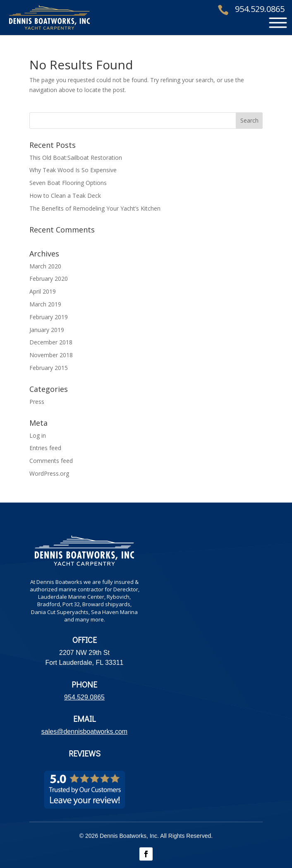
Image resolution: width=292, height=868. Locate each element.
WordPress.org (49, 473)
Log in (38, 435)
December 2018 (51, 342)
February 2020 (49, 279)
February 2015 (49, 368)
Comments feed (51, 461)
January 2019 (47, 330)
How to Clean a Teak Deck (65, 196)
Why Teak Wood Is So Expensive (73, 170)
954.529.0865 (260, 9)
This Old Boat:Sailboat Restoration (76, 158)
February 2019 (49, 317)
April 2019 (43, 291)
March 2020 (45, 266)
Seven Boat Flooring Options (68, 183)
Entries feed (45, 448)
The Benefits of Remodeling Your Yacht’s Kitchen (95, 208)
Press (37, 402)
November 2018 (51, 355)
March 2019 (45, 304)
